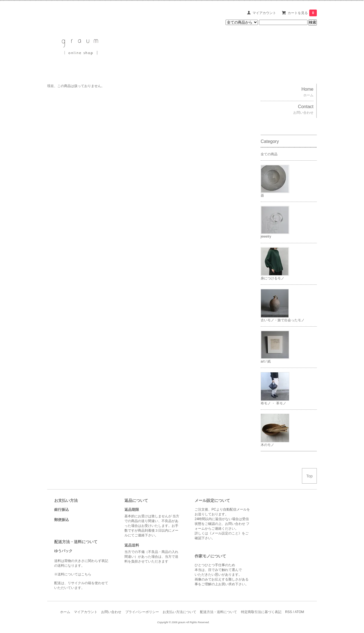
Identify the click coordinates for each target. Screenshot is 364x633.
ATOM (299, 612)
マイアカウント (264, 13)
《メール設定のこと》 (225, 533)
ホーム (65, 612)
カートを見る (302, 13)
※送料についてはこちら (73, 574)
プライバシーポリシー (142, 612)
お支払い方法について (179, 612)
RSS (289, 612)
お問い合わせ (111, 612)
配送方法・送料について (219, 612)
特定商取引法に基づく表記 (261, 612)
